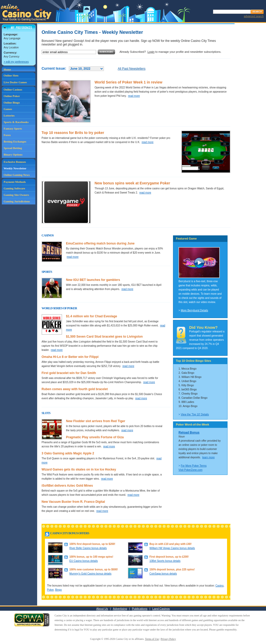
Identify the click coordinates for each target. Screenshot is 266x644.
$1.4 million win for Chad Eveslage (92, 316)
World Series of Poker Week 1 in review (128, 82)
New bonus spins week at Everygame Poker (132, 183)
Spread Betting (13, 148)
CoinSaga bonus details (163, 574)
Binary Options (13, 154)
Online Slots (11, 75)
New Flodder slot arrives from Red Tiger (96, 421)
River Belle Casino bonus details (88, 548)
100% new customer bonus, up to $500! (94, 569)
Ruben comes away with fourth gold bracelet (75, 389)
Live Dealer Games (15, 82)
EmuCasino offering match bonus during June (100, 243)
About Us (102, 609)
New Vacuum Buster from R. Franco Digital (73, 502)
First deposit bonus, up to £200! (169, 557)
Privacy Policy (168, 639)
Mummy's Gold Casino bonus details (90, 574)
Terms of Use (152, 639)
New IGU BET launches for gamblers (93, 280)
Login (151, 52)
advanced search (254, 16)
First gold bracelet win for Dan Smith (69, 373)
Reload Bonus (189, 433)
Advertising (120, 609)
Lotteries (9, 115)
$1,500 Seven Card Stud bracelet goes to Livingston (104, 337)
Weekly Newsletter (15, 168)
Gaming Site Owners (16, 195)
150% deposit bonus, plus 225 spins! (172, 569)
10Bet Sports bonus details (165, 561)
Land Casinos (161, 609)
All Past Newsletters (132, 69)
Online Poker (12, 96)
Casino (219, 586)
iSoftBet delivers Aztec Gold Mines (67, 486)
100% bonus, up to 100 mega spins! (91, 557)
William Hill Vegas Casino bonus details (172, 548)
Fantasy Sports (13, 128)
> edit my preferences (16, 62)
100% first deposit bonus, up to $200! (92, 544)
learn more (208, 457)
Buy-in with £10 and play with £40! (170, 544)
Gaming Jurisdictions (17, 201)
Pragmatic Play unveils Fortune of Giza (95, 437)
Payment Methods (15, 182)
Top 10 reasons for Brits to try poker (73, 133)
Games (8, 109)
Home (7, 69)
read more (134, 96)
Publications (140, 609)
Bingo (58, 590)
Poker (50, 590)
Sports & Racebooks (16, 122)
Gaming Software (14, 188)
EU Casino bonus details (84, 561)
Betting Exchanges (15, 141)
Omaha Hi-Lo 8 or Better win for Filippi (70, 357)
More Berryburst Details (194, 310)
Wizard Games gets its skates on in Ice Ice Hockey (79, 469)
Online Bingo (12, 102)
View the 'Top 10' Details (195, 414)
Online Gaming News (17, 175)
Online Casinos (13, 89)
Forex (7, 135)
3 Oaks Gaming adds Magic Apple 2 (68, 453)
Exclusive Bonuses (15, 162)
